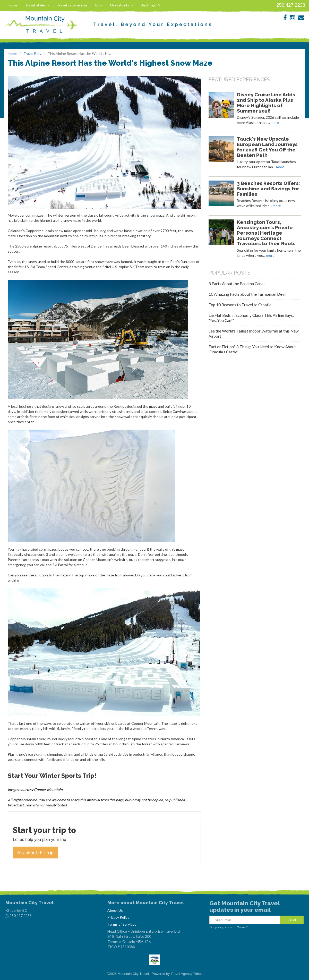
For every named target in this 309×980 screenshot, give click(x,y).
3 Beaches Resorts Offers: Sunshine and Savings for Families (268, 189)
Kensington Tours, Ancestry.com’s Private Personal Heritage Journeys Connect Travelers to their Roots (266, 233)
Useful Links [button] (122, 5)
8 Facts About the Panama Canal (237, 284)
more (275, 122)
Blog (99, 5)
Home (12, 5)
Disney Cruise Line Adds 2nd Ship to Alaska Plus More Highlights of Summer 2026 (266, 103)
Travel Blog (32, 53)
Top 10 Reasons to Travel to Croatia (240, 305)
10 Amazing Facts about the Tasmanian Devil (247, 294)
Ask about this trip (35, 853)
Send (292, 920)
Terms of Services (122, 924)
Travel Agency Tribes (187, 974)
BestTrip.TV (151, 5)
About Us (115, 910)
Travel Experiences (72, 5)
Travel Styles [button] (37, 5)
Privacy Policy (118, 917)
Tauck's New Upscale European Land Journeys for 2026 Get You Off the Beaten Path (267, 147)
